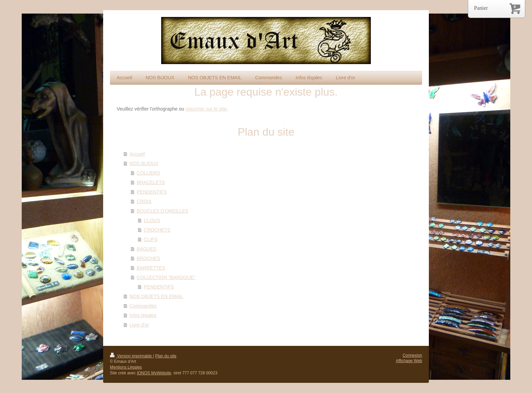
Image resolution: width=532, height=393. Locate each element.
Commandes (143, 306)
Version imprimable (131, 356)
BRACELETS (151, 182)
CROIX (144, 201)
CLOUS (152, 220)
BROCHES (148, 258)
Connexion (412, 355)
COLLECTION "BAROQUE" (166, 277)
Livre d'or (139, 325)
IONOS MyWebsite (154, 373)
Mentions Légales (126, 367)
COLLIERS (148, 173)
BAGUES (147, 249)
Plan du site (166, 356)
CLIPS (151, 239)
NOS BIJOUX (144, 163)
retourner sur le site (206, 109)
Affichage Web (409, 361)
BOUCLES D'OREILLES (163, 211)
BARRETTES (151, 268)
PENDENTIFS (152, 192)
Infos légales (143, 315)
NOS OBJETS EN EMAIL (156, 296)
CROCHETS (157, 230)
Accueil (137, 154)
